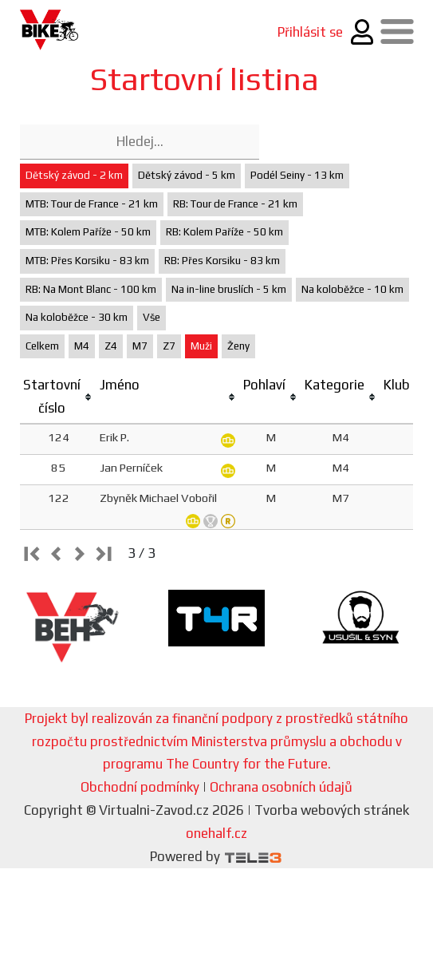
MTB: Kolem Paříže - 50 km (88, 232)
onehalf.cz (216, 833)
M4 (82, 346)
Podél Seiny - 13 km (297, 175)
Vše (152, 317)
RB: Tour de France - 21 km (235, 204)
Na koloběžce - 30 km (77, 317)
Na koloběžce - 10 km (352, 289)
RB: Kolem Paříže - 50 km (224, 232)
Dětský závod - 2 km (74, 175)
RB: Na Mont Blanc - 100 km (91, 289)
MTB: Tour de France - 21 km (92, 204)
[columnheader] (58, 397)
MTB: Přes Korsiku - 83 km (87, 261)
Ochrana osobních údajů (281, 787)
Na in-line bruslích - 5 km (229, 289)
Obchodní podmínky (140, 787)
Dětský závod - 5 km (187, 175)
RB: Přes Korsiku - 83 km (222, 261)
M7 (140, 346)
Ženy (238, 346)
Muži (201, 346)
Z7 (169, 346)
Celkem (42, 346)
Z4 (111, 346)
